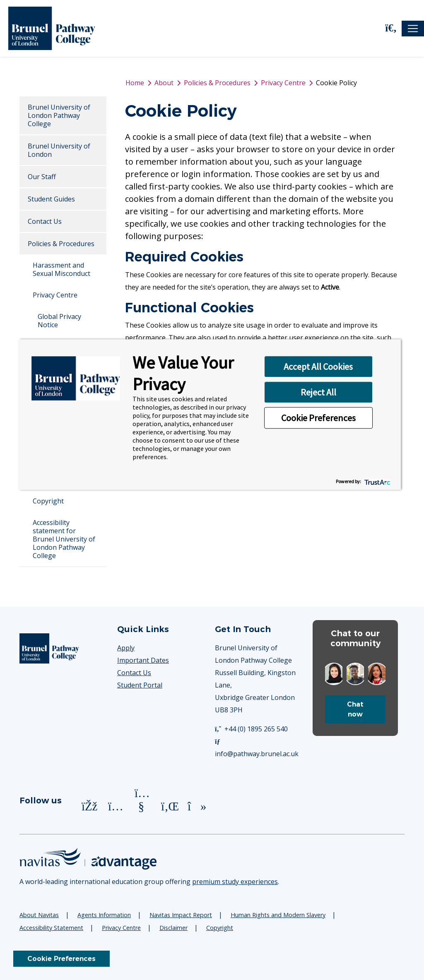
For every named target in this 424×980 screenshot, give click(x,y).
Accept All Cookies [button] (318, 367)
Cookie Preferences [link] (61, 959)
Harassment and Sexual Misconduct (61, 269)
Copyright (48, 501)
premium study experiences (235, 882)
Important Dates (143, 660)
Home (135, 83)
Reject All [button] (318, 392)
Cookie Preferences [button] (318, 418)
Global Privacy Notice (59, 321)
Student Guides (51, 199)
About (164, 83)
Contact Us (45, 221)
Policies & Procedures (61, 244)
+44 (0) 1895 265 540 (251, 729)
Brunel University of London (59, 150)
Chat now (355, 709)
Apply (126, 648)
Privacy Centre (55, 295)
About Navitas (39, 915)
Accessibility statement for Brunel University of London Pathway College (64, 539)
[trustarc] (377, 481)
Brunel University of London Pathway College (59, 115)
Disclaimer (173, 928)
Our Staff (42, 177)
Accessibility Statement (51, 928)
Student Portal (140, 685)
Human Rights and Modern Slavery (278, 915)
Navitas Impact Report (181, 915)
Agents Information (104, 915)
